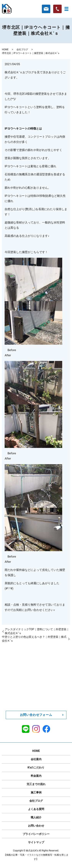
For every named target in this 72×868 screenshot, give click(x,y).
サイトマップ (36, 842)
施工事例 (36, 792)
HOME (5, 49)
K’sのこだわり (36, 767)
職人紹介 (36, 817)
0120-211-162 (40, 689)
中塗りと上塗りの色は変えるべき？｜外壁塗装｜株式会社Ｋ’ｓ (34, 639)
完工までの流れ (36, 784)
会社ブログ (22, 49)
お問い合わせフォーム (36, 715)
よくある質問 (36, 809)
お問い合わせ (36, 826)
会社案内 (36, 759)
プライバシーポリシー (36, 834)
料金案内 (36, 776)
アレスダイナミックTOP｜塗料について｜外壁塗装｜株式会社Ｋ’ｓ (37, 631)
